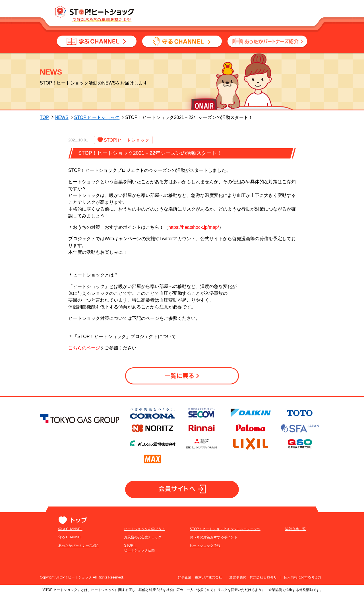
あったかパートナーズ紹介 (79, 545)
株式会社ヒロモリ (263, 577)
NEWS (62, 117)
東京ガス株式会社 (208, 577)
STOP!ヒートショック (97, 117)
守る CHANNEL (70, 537)
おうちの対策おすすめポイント (193, 537)
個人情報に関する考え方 (303, 577)
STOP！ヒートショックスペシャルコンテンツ (204, 529)
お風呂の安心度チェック (133, 537)
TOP (45, 117)
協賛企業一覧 (265, 529)
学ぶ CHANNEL (70, 529)
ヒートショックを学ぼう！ (134, 529)
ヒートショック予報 (185, 545)
